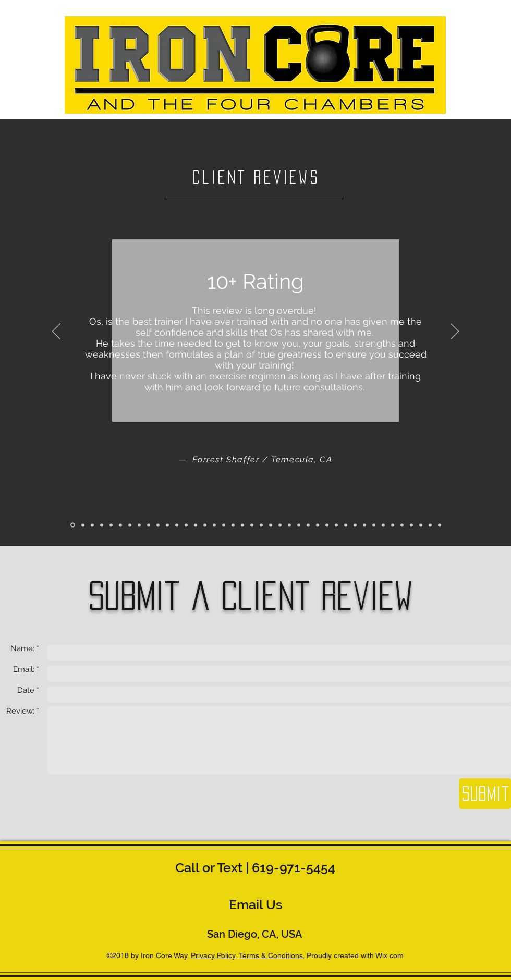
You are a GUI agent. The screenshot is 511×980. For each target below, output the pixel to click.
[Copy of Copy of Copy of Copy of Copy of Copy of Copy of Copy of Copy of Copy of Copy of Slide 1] (318, 525)
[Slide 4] (102, 525)
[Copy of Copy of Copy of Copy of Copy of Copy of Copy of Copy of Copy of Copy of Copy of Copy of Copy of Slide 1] (336, 525)
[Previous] (56, 332)
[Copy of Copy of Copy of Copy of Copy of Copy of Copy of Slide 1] (271, 525)
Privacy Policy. (214, 955)
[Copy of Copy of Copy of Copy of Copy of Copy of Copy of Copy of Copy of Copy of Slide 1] (308, 525)
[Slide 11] (167, 525)
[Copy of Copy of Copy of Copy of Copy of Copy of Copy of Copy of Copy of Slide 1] (299, 525)
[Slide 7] (130, 525)
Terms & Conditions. (272, 955)
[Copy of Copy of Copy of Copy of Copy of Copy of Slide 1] (261, 525)
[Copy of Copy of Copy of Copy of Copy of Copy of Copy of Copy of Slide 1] (280, 525)
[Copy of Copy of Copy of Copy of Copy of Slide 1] (252, 525)
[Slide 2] (83, 525)
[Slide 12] (177, 525)
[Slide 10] (158, 525)
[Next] (455, 332)
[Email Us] (256, 904)
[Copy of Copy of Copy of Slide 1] (233, 525)
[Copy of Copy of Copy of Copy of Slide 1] (242, 525)
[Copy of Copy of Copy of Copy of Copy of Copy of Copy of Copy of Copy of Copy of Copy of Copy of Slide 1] (327, 525)
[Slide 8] (139, 525)
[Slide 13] (186, 525)
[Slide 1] (73, 525)
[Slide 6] (120, 525)
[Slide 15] (205, 525)
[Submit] (485, 794)
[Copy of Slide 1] (214, 525)
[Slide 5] (111, 525)
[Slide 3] (92, 525)
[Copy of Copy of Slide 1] (224, 525)
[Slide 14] (196, 525)
